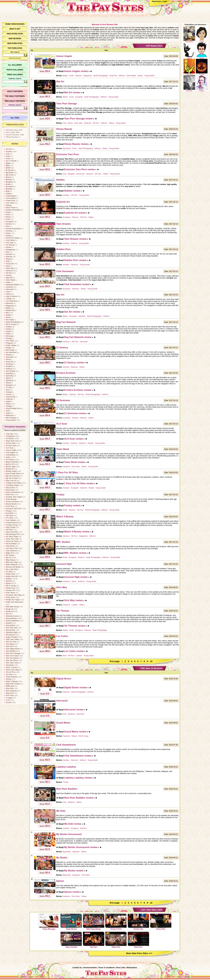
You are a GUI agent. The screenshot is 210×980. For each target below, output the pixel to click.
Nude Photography (13, 322)
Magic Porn (10, 553)
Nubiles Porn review (75, 260)
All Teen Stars (11, 446)
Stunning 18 (10, 635)
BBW (8, 166)
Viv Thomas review (75, 626)
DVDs (8, 215)
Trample (9, 392)
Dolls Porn (10, 495)
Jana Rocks (10, 546)
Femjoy (9, 511)
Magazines (10, 306)
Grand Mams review (75, 732)
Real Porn (138, 940)
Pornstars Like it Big (13, 595)
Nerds (8, 317)
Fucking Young (11, 525)
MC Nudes (10, 555)
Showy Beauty (11, 618)
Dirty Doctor (10, 490)
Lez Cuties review (74, 651)
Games (9, 247)
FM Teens (9, 516)
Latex (8, 292)
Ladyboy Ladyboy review (78, 778)
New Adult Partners (15, 101)
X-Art (8, 700)
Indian (8, 282)
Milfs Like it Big (12, 562)
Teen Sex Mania (12, 658)
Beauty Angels (11, 471)
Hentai (8, 275)
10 (151, 661)
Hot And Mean (11, 544)
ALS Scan (10, 448)
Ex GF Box (10, 506)
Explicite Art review (75, 213)
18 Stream (10, 439)
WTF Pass (10, 695)
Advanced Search (15, 58)
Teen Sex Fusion (12, 656)
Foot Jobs (10, 243)
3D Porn (9, 149)
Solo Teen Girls (12, 628)
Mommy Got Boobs (13, 567)
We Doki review (73, 824)
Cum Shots (10, 203)
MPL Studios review (75, 553)
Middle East (10, 310)
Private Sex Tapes (13, 600)
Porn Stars (10, 341)
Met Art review (72, 92)
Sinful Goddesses (13, 621)
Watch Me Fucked (13, 684)
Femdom (9, 231)
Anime (8, 156)
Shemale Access (12, 616)
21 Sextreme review (75, 413)
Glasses (9, 259)
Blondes (9, 180)
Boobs (8, 184)
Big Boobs (10, 173)
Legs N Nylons (11, 296)
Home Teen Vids (12, 539)
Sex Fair (94, 940)
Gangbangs (10, 250)
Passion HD (10, 590)
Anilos (8, 457)
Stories (8, 383)
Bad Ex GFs (10, 464)
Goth (8, 261)
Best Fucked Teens (13, 474)
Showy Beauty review (76, 144)
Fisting (8, 236)
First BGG (10, 513)
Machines (9, 303)
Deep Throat (11, 208)
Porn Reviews (18, 24)
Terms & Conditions (107, 968)
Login (165, 1)
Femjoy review (72, 505)
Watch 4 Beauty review (77, 532)
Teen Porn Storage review (78, 119)
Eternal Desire (11, 504)
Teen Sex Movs (12, 660)
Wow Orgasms (11, 691)
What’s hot (15, 29)
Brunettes (9, 187)
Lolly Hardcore (11, 551)
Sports (8, 378)
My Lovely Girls (12, 569)
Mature (8, 308)
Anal (7, 154)
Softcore (9, 369)
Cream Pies (10, 201)
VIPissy (9, 679)
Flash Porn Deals (12, 238)
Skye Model (10, 625)
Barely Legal (11, 467)
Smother (9, 366)
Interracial (10, 289)
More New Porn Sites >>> (139, 953)
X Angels (9, 698)
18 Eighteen (10, 436)
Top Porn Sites (15, 48)
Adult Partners (15, 91)
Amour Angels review (76, 71)
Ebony (8, 217)
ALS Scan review (74, 439)
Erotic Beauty (11, 499)
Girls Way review (73, 600)
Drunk (8, 212)
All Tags (15, 118)
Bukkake (9, 189)
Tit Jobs (9, 387)
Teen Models (11, 651)
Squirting (9, 380)
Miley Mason (11, 560)
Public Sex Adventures (14, 602)
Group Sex (10, 264)
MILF (8, 313)
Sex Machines (11, 352)
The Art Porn (11, 672)
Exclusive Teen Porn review (79, 169)
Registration (157, 1)
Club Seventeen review (77, 284)
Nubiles (9, 579)
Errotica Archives (12, 502)
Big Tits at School (12, 476)
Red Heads (10, 350)
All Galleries (15, 65)
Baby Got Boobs (12, 462)
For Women (10, 245)
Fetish (8, 233)
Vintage (9, 406)
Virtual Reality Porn (13, 408)
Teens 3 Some (11, 667)
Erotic (8, 219)
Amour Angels (11, 450)
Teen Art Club (11, 642)
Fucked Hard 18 (12, 523)
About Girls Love (12, 441)
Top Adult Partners (15, 96)
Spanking (9, 373)
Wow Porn (10, 693)
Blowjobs (9, 182)
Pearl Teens (10, 593)
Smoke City (138, 922)
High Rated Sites (15, 34)
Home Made (10, 280)
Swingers (9, 385)
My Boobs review (74, 871)
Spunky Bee (10, 630)
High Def (9, 278)
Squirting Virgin (12, 632)
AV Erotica (10, 460)
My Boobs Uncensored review (81, 847)
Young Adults (11, 420)
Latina (8, 294)
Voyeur (8, 413)
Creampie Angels (12, 485)
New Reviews (15, 39)
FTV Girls (9, 518)
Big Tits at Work (12, 478)
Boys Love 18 (11, 481)
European (9, 222)
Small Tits (9, 362)
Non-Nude (10, 320)
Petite (8, 334)
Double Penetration (13, 210)
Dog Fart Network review (78, 337)
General (9, 254)
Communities (11, 198)
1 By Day (9, 434)
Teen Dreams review (75, 239)
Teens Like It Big (12, 670)
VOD (8, 411)
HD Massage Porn (13, 534)
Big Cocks (10, 175)
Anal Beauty (10, 455)
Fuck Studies (11, 520)
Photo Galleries (15, 70)
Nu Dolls (9, 572)
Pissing (9, 338)
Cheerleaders (11, 196)
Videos (8, 404)
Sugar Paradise (12, 637)
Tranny (8, 394)
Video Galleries (15, 75)
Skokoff (9, 623)
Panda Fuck (10, 588)
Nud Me (9, 581)
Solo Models (10, 371)
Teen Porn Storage (13, 653)
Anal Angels (10, 453)
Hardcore (9, 271)
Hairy (8, 266)
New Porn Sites (15, 43)
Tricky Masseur (12, 677)
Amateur (9, 152)
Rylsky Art (10, 611)
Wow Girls (10, 688)
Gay (7, 252)
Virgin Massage (49, 922)
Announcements (90, 968)
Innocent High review (76, 577)
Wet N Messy (11, 418)
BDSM (8, 168)
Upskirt (8, 401)
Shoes (8, 359)
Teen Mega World (13, 649)
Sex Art (9, 614)
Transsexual (10, 397)
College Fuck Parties (14, 483)
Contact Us (77, 968)
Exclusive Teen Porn (14, 509)
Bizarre (8, 177)
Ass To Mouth (11, 161)
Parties (8, 331)
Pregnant (9, 343)
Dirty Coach (10, 488)
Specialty (9, 376)
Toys (8, 390)
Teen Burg (10, 644)
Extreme (9, 224)
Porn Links (121, 968)
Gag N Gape (11, 527)
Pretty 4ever (10, 597)
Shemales (10, 357)
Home (8, 24)
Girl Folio (9, 530)
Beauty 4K (10, 469)
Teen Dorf (9, 646)
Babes (8, 163)
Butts (8, 191)
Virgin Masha (71, 922)
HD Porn (9, 273)
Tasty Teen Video (12, 639)
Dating (8, 205)
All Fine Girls (11, 443)
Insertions (9, 287)
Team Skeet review (75, 462)
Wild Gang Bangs (94, 922)
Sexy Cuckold (71, 940)
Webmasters (132, 968)
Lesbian (9, 299)
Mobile (8, 315)
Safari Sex (116, 940)
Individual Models (12, 285)
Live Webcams (11, 301)
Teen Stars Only (12, 663)
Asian (8, 159)
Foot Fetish (10, 240)
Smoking (9, 364)
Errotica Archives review (78, 390)
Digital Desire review (76, 688)
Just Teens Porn (12, 548)
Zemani (9, 702)
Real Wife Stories (12, 607)
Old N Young (11, 324)
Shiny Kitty (161, 922)
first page (115, 661)
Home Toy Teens (12, 541)
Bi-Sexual (9, 170)
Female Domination (13, 229)
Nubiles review (72, 191)
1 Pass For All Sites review (79, 483)
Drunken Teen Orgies (14, 497)
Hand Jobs (10, 268)
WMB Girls (10, 686)
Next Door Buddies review (79, 798)
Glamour (9, 257)
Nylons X (9, 583)
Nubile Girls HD (12, 576)
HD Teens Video (12, 537)
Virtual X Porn (116, 922)
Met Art (8, 558)
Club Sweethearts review (78, 756)
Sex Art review (72, 312)
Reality (8, 348)
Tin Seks (9, 674)
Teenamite (10, 665)
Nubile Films (10, 574)
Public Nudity (11, 345)
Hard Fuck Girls (12, 532)
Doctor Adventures (13, 492)
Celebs (8, 194)
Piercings (9, 336)
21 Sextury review (74, 363)
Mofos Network (12, 565)
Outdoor (9, 327)
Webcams (10, 415)
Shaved (9, 355)
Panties (9, 329)
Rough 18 (9, 609)
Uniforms (9, 399)
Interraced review (74, 710)
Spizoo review (72, 892)
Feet (7, 226)
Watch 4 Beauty (12, 681)
